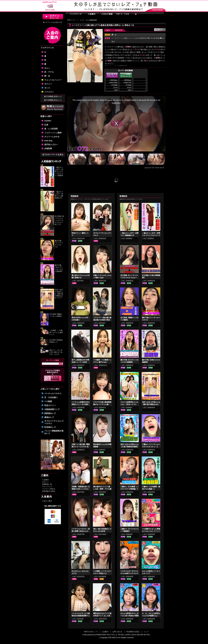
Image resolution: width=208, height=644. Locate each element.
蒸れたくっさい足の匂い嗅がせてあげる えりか (56, 352)
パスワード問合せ (49, 489)
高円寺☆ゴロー (51, 145)
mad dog (48, 141)
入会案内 (45, 480)
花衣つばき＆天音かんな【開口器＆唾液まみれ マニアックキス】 (151, 404)
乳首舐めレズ (50, 427)
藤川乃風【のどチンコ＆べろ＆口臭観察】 (59, 268)
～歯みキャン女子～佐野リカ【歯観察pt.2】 (59, 195)
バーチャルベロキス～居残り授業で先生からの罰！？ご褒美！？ (81, 531)
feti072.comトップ (91, 632)
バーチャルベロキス (53, 393)
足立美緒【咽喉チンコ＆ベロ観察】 (56, 315)
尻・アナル (49, 72)
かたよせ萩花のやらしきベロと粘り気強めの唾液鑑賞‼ (130, 616)
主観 (125, 38)
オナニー (48, 84)
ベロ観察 (48, 401)
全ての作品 (53, 96)
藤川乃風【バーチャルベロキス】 (59, 244)
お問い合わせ (117, 632)
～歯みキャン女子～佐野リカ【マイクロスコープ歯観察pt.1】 (151, 235)
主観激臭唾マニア (52, 409)
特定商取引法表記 (49, 491)
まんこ (47, 68)
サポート (45, 482)
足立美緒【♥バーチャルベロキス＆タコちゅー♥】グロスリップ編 (129, 278)
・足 (114, 35)
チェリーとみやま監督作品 (137, 38)
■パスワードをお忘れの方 (53, 22)
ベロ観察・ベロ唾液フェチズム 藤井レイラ (56, 332)
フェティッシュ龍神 (53, 133)
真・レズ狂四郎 (51, 129)
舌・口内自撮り (51, 397)
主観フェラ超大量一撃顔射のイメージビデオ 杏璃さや (81, 447)
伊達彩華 (48, 149)
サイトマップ (47, 487)
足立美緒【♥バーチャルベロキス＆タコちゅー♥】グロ (59, 220)
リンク (146, 632)
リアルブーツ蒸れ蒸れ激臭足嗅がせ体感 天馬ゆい (102, 320)
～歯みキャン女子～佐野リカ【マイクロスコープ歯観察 (59, 171)
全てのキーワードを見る (53, 155)
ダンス (47, 88)
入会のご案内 (47, 501)
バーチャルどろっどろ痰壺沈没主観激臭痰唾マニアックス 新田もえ (81, 616)
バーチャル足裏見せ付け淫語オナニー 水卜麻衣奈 (81, 404)
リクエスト (49, 92)
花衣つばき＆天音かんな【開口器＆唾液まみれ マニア (59, 294)
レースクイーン (117, 38)
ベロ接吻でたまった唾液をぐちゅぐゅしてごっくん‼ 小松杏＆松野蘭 (151, 531)
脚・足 (47, 76)
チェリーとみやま (52, 137)
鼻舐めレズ (49, 417)
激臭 (158, 38)
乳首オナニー (50, 405)
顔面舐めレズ (50, 413)
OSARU (48, 121)
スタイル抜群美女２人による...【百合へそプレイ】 (130, 404)
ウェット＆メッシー (53, 80)
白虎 (46, 125)
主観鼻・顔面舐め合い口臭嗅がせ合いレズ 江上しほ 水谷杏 (81, 489)
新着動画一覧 (47, 484)
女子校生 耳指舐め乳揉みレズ (56, 341)
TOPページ (71, 20)
